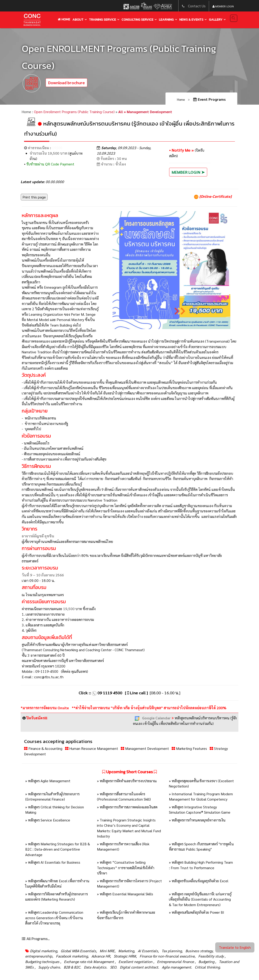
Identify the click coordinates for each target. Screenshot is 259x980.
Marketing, (126, 951)
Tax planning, (172, 951)
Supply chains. (49, 967)
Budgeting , (207, 962)
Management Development (145, 748)
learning (166, 20)
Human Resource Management (92, 748)
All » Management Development (145, 112)
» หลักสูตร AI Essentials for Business (53, 862)
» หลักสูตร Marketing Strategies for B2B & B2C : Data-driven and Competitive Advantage (58, 849)
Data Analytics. (95, 967)
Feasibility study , (211, 956)
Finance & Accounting (44, 748)
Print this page (34, 197)
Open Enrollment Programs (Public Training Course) (74, 112)
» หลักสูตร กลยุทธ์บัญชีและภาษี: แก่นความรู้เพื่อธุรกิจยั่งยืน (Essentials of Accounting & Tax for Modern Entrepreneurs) (200, 899)
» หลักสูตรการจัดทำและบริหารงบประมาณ (127, 781)
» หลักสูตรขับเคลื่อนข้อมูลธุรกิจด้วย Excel (199, 881)
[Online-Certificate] (213, 196)
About (78, 20)
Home (64, 19)
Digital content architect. (139, 967)
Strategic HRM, (125, 956)
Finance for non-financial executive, (167, 956)
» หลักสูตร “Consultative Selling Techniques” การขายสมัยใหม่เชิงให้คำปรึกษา (126, 868)
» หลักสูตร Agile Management (48, 781)
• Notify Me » (182, 150)
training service (102, 20)
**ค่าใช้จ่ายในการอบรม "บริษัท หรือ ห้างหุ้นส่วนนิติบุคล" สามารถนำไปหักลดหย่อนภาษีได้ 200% (149, 708)
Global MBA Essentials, (78, 951)
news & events (191, 20)
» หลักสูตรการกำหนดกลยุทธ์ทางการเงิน (197, 820)
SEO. (113, 967)
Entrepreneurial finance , (176, 962)
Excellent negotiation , (136, 962)
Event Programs (209, 99)
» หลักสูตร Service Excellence (48, 820)
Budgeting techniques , (43, 962)
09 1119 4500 (110, 693)
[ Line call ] (136, 693)
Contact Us (197, 6)
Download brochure (66, 82)
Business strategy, (199, 951)
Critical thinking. (207, 967)
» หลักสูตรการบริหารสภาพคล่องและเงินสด (127, 807)
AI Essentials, (148, 951)
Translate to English (235, 947)
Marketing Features (190, 748)
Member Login (223, 6)
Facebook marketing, (72, 956)
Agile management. (176, 967)
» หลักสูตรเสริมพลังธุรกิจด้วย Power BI (197, 912)
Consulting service (137, 20)
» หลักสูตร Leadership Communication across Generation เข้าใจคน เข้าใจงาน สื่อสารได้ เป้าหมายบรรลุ (54, 918)
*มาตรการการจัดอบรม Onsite (45, 708)
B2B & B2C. (72, 967)
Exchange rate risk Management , (89, 962)
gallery (216, 20)
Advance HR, (101, 956)
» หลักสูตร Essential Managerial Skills (125, 894)
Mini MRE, (107, 951)
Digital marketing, (44, 951)
